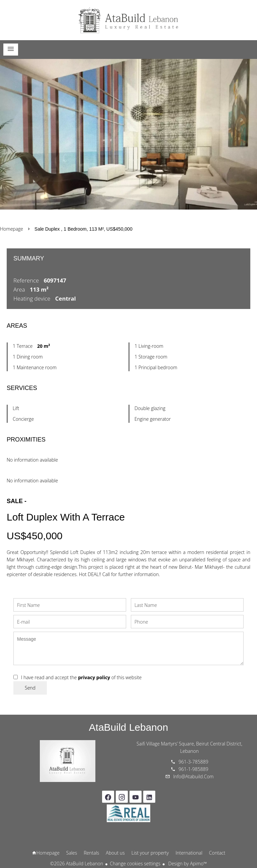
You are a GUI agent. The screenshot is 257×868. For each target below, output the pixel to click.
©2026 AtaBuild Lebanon (77, 863)
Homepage (128, 20)
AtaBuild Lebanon (129, 727)
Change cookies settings (135, 863)
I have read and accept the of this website (81, 677)
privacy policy (94, 677)
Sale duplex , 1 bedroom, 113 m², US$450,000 (83, 229)
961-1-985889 (194, 769)
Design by (187, 863)
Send (30, 688)
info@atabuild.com (194, 776)
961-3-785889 (194, 762)
